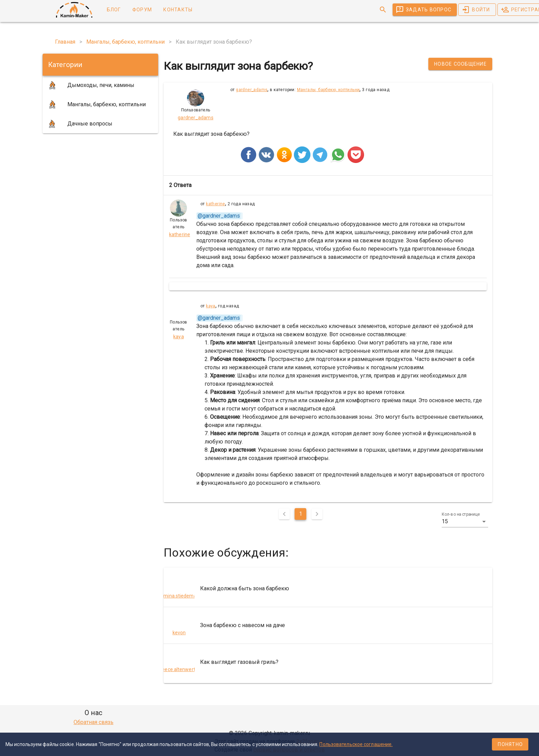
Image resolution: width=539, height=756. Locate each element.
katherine (216, 204)
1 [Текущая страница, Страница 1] (301, 514)
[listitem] (328, 589)
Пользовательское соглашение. (356, 744)
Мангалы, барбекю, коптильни (328, 90)
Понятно (510, 744)
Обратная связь (93, 722)
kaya (211, 306)
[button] (465, 522)
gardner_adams (252, 90)
